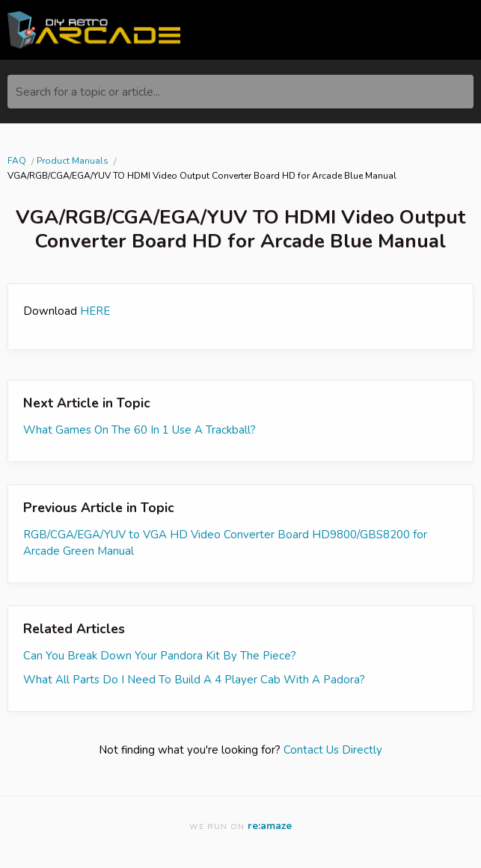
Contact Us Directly (333, 750)
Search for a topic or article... (88, 92)
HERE (95, 311)
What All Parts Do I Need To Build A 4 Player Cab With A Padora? (194, 680)
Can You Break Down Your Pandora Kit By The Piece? (160, 656)
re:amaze (270, 826)
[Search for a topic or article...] (240, 92)
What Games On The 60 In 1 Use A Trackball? (140, 430)
